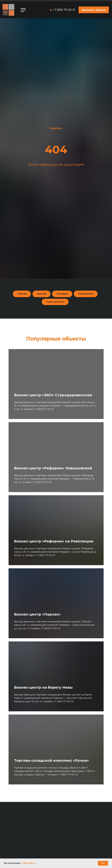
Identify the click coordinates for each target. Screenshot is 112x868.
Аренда (41, 294)
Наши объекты (55, 303)
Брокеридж (89, 294)
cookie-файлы (28, 863)
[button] (94, 10)
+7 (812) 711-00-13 (64, 10)
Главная (19, 294)
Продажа (63, 294)
